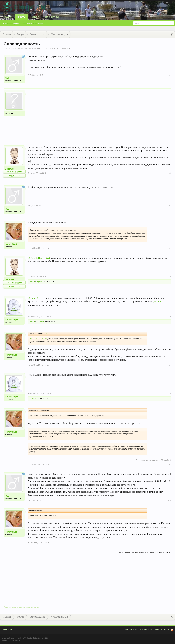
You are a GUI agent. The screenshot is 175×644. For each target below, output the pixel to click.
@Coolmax (159, 301)
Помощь (148, 630)
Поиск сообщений (11, 23)
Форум (21, 17)
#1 (170, 75)
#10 (170, 500)
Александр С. (12, 320)
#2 (170, 173)
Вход (168, 3)
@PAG (31, 258)
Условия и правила (133, 630)
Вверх (166, 630)
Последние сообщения (33, 23)
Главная (7, 17)
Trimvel (32, 282)
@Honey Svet (43, 258)
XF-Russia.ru (15, 640)
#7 (170, 365)
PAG (58, 48)
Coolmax (9, 169)
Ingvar (39, 282)
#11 (170, 542)
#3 (170, 206)
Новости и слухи (25, 48)
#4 (170, 248)
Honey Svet (11, 244)
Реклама (9, 114)
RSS (172, 630)
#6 (170, 317)
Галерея (35, 17)
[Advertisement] (99, 114)
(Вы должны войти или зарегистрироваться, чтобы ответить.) (145, 552)
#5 (170, 277)
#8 (170, 393)
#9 (170, 464)
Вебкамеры (52, 17)
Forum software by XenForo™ (25, 638)
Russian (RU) (8, 630)
